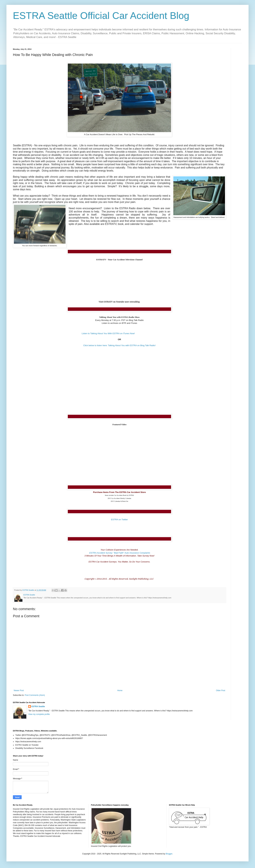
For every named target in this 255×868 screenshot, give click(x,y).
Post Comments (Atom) (35, 695)
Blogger (169, 854)
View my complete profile (39, 714)
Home (120, 690)
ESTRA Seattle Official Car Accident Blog (101, 16)
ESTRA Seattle (38, 706)
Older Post (221, 690)
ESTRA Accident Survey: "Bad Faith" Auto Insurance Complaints (119, 553)
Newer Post (19, 690)
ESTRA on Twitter (119, 520)
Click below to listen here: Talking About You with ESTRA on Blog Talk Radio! (119, 345)
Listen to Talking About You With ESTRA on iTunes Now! (108, 333)
